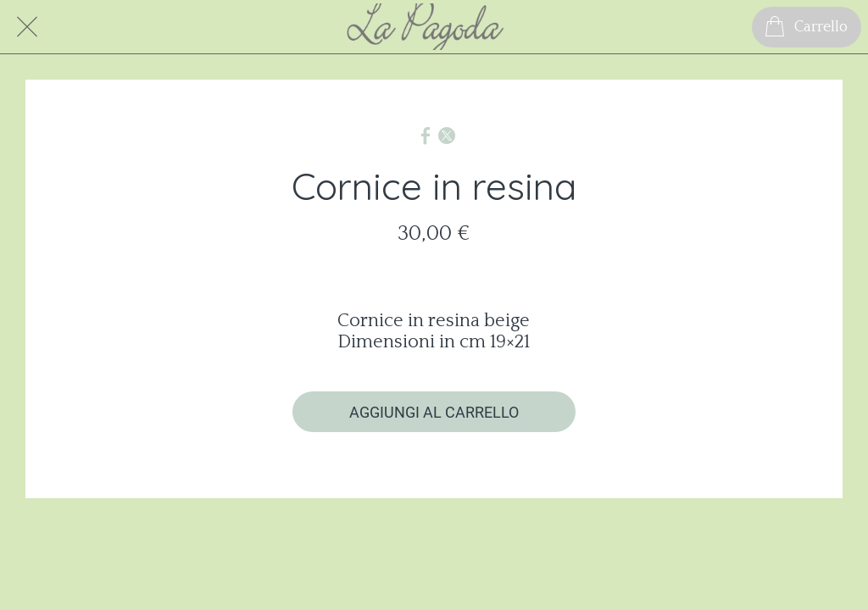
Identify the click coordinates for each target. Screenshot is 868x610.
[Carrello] (807, 27)
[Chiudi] (27, 27)
